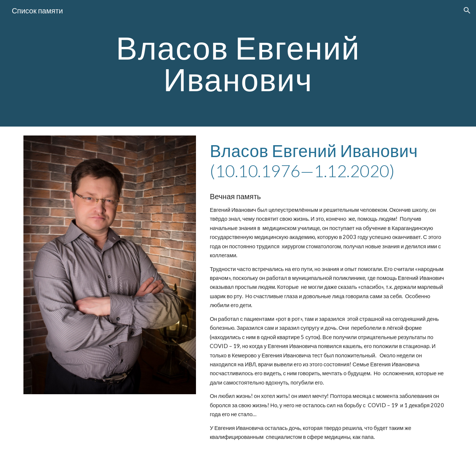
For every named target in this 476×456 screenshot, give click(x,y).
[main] (238, 63)
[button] (467, 10)
